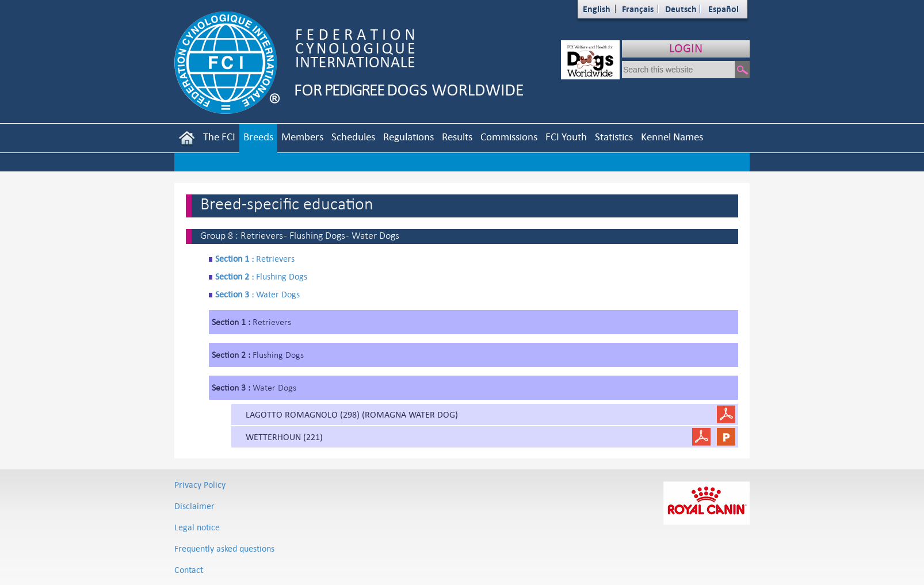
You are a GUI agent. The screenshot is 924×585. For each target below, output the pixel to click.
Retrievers (255, 259)
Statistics (614, 137)
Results (457, 137)
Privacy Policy (200, 485)
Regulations (408, 137)
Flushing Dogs (261, 276)
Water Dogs (257, 294)
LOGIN (686, 48)
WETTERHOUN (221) (284, 437)
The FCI (219, 137)
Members (302, 137)
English (597, 9)
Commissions (509, 137)
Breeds (258, 137)
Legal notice (197, 527)
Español (723, 9)
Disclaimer (194, 506)
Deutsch (681, 9)
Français (638, 9)
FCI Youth (566, 137)
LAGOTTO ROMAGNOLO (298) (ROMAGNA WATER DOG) (352, 414)
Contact (189, 570)
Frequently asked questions (224, 548)
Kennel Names (672, 137)
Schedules (353, 137)
